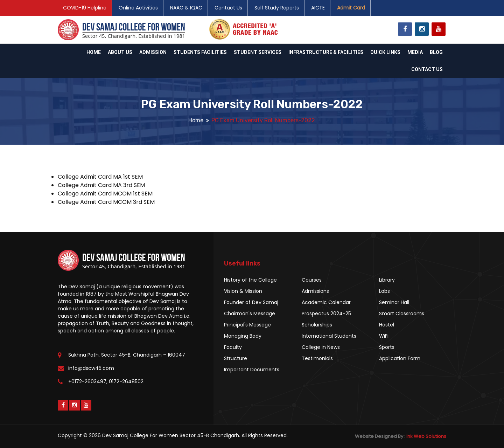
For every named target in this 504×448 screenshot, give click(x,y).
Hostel (387, 325)
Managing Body (243, 336)
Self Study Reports (277, 8)
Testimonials (317, 358)
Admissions (315, 291)
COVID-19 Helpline (85, 8)
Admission (153, 52)
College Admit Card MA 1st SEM (100, 177)
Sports (387, 347)
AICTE (318, 8)
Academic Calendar (326, 302)
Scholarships (317, 325)
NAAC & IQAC (186, 8)
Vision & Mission (243, 291)
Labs (384, 291)
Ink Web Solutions (426, 436)
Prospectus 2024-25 (326, 313)
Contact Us (228, 8)
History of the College (250, 280)
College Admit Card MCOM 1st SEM (105, 194)
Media (415, 52)
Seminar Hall (394, 302)
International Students (329, 336)
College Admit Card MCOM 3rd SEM (106, 202)
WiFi (384, 336)
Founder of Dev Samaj (251, 302)
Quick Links (385, 52)
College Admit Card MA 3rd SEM (101, 185)
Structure (236, 358)
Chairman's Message (250, 313)
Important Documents (252, 370)
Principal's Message (247, 325)
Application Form (400, 358)
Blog (436, 52)
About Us (120, 52)
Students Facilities (200, 52)
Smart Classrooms (402, 313)
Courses (312, 280)
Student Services (258, 52)
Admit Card (351, 8)
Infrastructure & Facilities (326, 52)
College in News (321, 347)
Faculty (233, 347)
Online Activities (138, 8)
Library (387, 280)
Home (94, 52)
